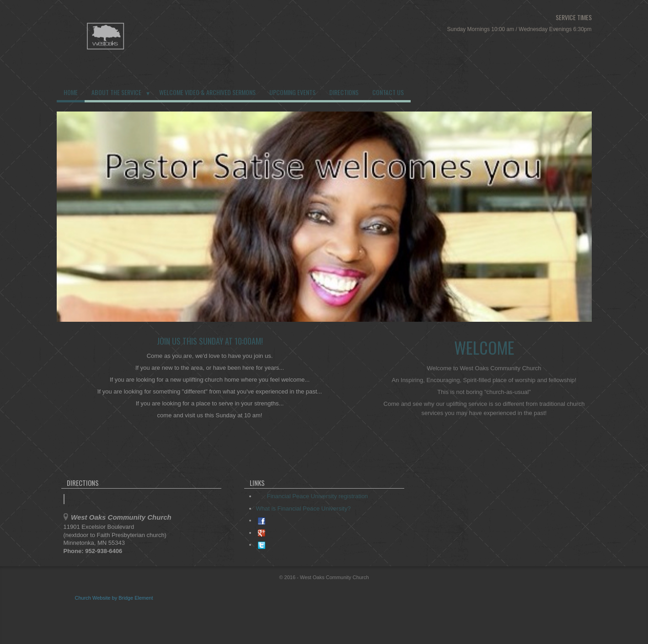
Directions (344, 92)
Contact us (388, 92)
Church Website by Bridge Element (114, 598)
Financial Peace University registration (313, 496)
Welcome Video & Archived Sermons (207, 92)
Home (71, 92)
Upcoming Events (292, 92)
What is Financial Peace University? (303, 508)
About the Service (116, 92)
